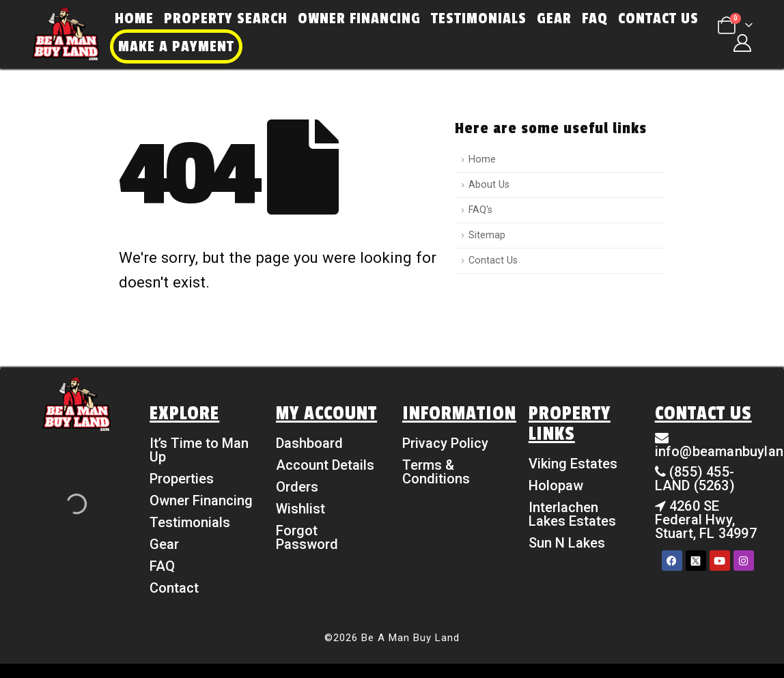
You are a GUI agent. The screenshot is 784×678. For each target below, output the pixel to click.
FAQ (595, 18)
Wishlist (300, 509)
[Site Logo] (66, 34)
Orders (297, 487)
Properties (182, 479)
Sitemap (487, 235)
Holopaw (556, 485)
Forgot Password (307, 537)
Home (134, 18)
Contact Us (658, 18)
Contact (174, 588)
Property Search (226, 18)
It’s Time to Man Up (199, 450)
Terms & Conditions (436, 472)
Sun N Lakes (567, 543)
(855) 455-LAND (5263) (695, 479)
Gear (554, 18)
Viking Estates (573, 464)
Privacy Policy (445, 443)
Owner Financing (359, 18)
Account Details (325, 465)
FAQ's (480, 210)
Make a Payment (176, 46)
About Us (489, 185)
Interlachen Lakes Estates (572, 514)
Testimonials (479, 18)
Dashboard (309, 443)
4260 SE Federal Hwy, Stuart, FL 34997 (706, 520)
